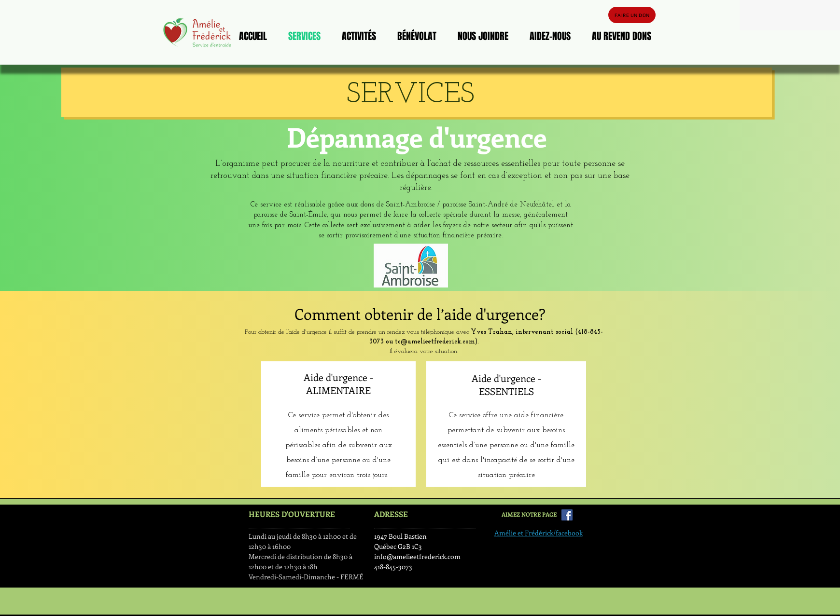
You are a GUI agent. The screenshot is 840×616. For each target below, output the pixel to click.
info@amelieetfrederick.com (417, 556)
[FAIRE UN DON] (632, 15)
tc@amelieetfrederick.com (435, 342)
